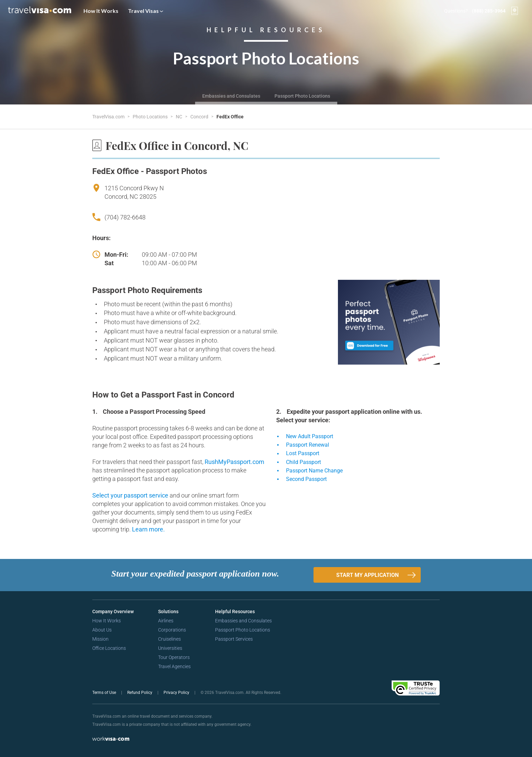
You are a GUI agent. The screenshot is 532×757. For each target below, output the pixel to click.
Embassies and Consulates (231, 96)
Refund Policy (140, 693)
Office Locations (109, 648)
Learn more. (148, 529)
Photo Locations (151, 117)
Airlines (166, 621)
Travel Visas (146, 11)
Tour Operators (174, 657)
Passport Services (234, 639)
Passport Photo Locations (302, 96)
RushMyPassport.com (234, 462)
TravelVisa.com (109, 117)
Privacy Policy (177, 693)
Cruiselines (169, 639)
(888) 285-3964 (489, 11)
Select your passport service (131, 495)
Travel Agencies (174, 666)
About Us (102, 630)
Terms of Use (105, 693)
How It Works (101, 11)
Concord (200, 117)
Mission (100, 639)
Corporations (172, 630)
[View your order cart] (515, 11)
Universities (170, 648)
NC (179, 117)
